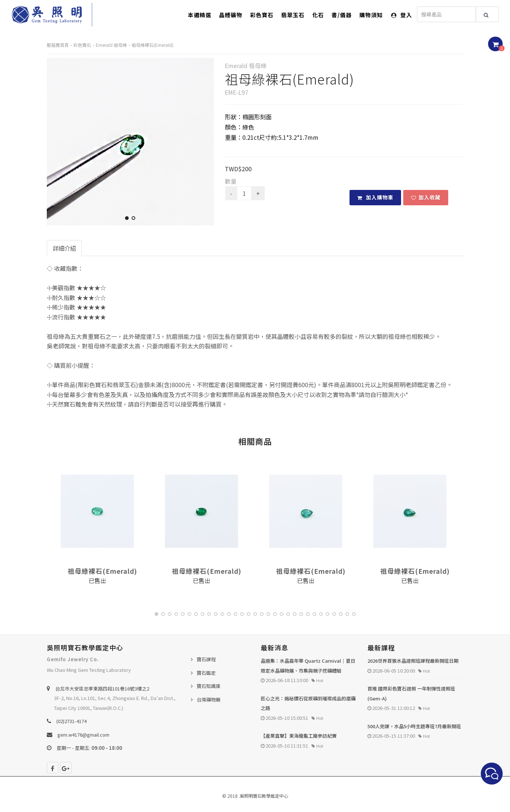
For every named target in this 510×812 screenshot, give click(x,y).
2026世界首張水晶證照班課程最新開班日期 (413, 661)
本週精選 (200, 15)
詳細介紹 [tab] (64, 248)
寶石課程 (206, 659)
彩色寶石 (262, 15)
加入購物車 (375, 197)
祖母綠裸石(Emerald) (152, 45)
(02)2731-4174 (71, 721)
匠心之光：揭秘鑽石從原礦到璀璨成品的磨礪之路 (308, 703)
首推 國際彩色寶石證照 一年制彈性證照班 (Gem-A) (411, 693)
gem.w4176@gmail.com (83, 735)
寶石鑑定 (206, 673)
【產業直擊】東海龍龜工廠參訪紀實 (299, 736)
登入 (402, 15)
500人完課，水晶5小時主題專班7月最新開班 (414, 726)
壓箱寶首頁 (58, 45)
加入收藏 (426, 197)
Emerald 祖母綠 (111, 45)
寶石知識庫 (209, 686)
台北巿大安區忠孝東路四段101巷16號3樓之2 (102, 688)
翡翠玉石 (293, 15)
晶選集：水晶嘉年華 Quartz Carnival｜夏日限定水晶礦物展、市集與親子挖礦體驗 (308, 666)
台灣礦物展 (209, 699)
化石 (318, 15)
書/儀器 (342, 15)
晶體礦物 (231, 15)
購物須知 (371, 15)
